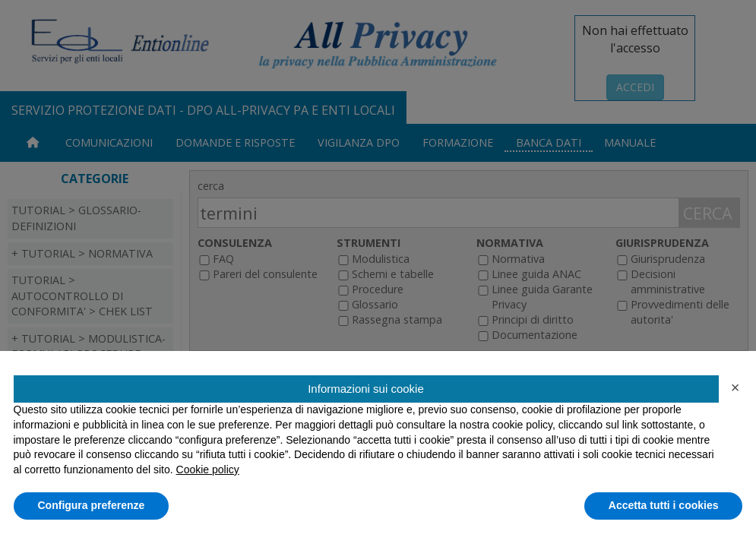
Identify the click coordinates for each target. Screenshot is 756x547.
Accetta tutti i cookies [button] (664, 505)
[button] (735, 387)
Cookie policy (208, 470)
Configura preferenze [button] (92, 505)
